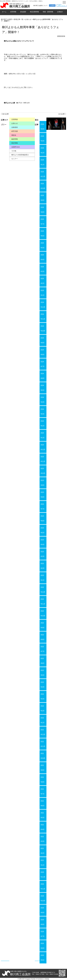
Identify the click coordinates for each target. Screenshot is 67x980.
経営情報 (13, 12)
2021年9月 (43, 768)
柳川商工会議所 (20, 6)
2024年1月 (43, 435)
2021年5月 (43, 815)
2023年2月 (43, 566)
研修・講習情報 (48, 12)
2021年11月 (43, 744)
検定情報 (15, 143)
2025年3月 (43, 269)
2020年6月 (43, 946)
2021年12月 (43, 732)
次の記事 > (62, 114)
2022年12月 (43, 590)
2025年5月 (43, 245)
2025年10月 (43, 186)
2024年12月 (43, 305)
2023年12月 (43, 447)
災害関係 (15, 120)
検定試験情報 (34, 12)
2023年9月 (43, 483)
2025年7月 (43, 222)
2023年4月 (43, 542)
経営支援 (15, 131)
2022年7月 (43, 649)
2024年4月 (43, 400)
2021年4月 (43, 827)
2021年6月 (43, 803)
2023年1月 (43, 578)
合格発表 (15, 127)
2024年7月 (43, 364)
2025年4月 (43, 257)
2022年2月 (43, 708)
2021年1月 (43, 863)
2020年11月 (43, 886)
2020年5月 (43, 958)
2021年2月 (43, 851)
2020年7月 (43, 934)
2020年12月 (43, 875)
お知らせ (15, 123)
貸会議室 (23, 12)
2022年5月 (43, 673)
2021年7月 (43, 791)
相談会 (14, 135)
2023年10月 (43, 471)
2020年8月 (43, 922)
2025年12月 (43, 174)
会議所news (16, 147)
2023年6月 (43, 518)
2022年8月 (43, 637)
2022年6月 (43, 661)
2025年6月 (43, 233)
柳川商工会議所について (40, 6)
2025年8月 (43, 210)
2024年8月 (43, 352)
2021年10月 (43, 756)
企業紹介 (60, 12)
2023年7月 (43, 507)
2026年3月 (43, 138)
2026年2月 (43, 150)
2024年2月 (43, 423)
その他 (14, 151)
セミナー (15, 159)
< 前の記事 (5, 114)
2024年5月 (43, 388)
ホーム (4, 12)
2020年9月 (43, 910)
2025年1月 (43, 293)
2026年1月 (43, 162)
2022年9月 (43, 625)
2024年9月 (43, 340)
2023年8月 (43, 495)
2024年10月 (43, 328)
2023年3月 (43, 554)
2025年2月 (43, 281)
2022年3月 (43, 696)
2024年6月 (43, 376)
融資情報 (15, 139)
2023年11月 (43, 459)
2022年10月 (43, 613)
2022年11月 (43, 602)
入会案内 (52, 5)
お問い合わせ (61, 5)
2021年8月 (43, 780)
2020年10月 (43, 898)
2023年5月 (43, 530)
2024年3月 (43, 412)
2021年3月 (43, 839)
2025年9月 (43, 198)
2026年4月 (43, 127)
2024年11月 (43, 317)
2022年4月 (43, 685)
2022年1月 (43, 720)
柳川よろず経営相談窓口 (20, 155)
